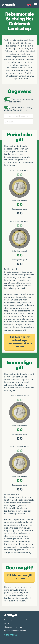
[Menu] (35, 5)
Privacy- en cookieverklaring (15, 630)
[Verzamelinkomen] (19, 116)
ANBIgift (9, 5)
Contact (7, 623)
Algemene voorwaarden (14, 627)
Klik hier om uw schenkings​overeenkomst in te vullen (19, 342)
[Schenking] (19, 122)
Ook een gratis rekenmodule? (16, 620)
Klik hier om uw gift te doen (20, 577)
